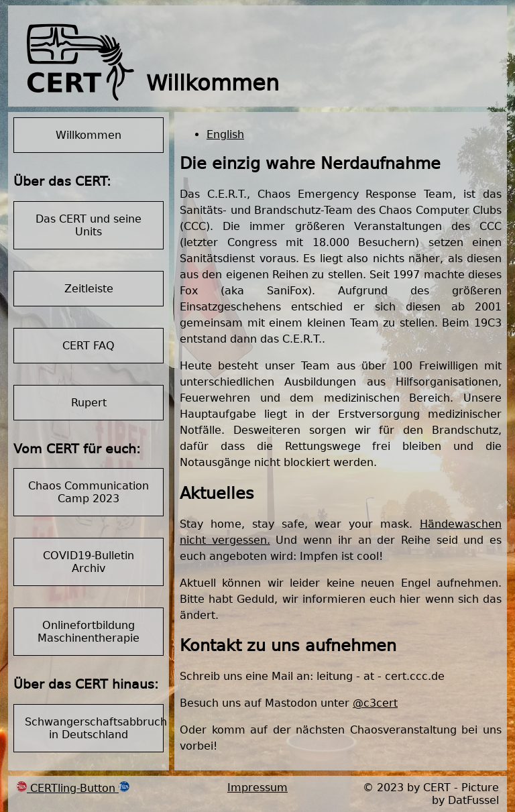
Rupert (89, 403)
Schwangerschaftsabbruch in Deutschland (94, 728)
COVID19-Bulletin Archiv (89, 562)
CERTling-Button (73, 788)
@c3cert (375, 703)
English (225, 134)
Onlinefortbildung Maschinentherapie (89, 632)
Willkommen (89, 135)
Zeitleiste (89, 289)
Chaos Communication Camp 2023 (89, 492)
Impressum (257, 788)
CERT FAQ (89, 346)
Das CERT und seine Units (89, 225)
